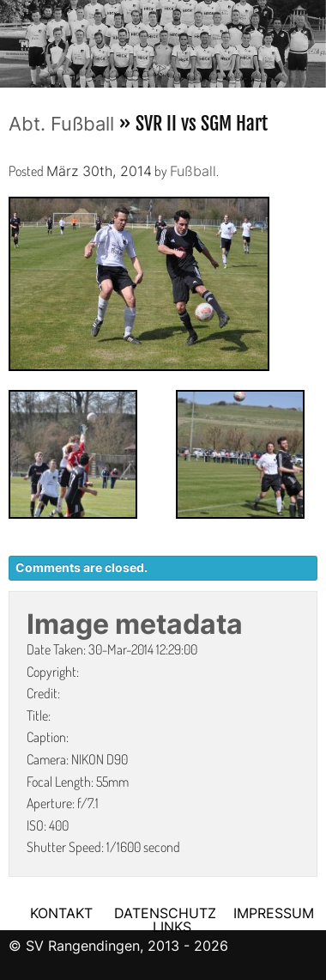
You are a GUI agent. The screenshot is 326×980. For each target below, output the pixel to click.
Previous (13, 39)
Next (313, 39)
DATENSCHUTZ (165, 913)
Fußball (193, 171)
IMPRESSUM (274, 913)
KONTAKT (61, 913)
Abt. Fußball (61, 124)
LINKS (172, 927)
